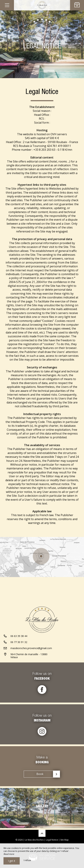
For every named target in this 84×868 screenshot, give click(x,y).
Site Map (64, 840)
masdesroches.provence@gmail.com (31, 648)
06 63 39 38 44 (19, 636)
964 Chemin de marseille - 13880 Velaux (29, 656)
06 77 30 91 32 (19, 642)
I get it (12, 861)
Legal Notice (52, 840)
